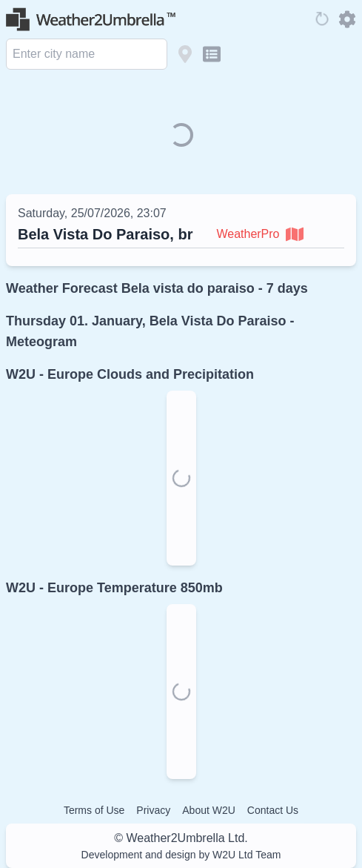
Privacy (153, 810)
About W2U (209, 810)
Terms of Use (94, 810)
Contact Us (273, 810)
